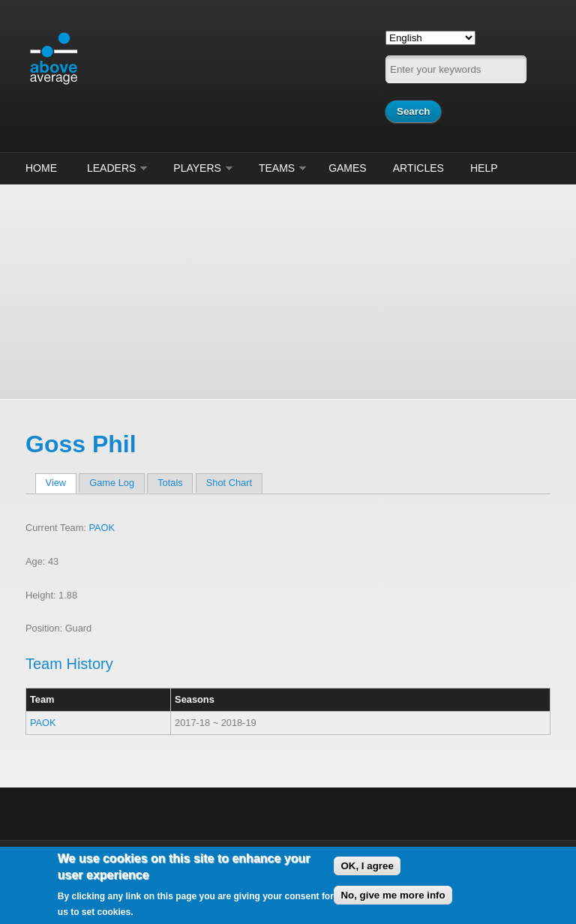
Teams (277, 168)
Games (348, 168)
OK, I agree (367, 866)
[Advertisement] (288, 289)
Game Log (112, 483)
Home (41, 168)
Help (484, 168)
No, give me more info (393, 895)
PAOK (102, 528)
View (61, 483)
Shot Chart (229, 483)
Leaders (111, 168)
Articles (418, 168)
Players (197, 168)
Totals (170, 483)
